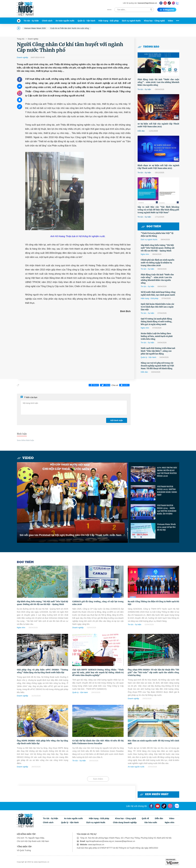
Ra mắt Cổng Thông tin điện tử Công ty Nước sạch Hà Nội (153, 603)
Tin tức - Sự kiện (31, 21)
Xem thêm (98, 779)
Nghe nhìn (145, 254)
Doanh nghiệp (33, 39)
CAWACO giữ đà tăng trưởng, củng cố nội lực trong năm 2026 (98, 603)
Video (170, 21)
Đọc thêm (151, 227)
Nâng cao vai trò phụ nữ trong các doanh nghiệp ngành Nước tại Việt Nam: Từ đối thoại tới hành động (157, 366)
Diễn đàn (141, 131)
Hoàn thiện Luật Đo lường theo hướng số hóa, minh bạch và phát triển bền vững (157, 336)
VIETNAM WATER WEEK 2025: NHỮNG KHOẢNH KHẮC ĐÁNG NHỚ (167, 491)
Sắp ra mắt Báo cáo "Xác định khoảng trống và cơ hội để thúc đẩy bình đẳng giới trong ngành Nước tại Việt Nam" (158, 210)
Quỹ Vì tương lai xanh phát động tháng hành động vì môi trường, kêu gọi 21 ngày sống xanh (156, 322)
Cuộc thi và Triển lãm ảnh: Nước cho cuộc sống (70, 28)
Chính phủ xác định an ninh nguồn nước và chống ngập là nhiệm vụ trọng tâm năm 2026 (158, 263)
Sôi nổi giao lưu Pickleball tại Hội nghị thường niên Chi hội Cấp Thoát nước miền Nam (71, 535)
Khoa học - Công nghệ (154, 21)
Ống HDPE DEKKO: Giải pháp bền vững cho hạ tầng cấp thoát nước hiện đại (43, 742)
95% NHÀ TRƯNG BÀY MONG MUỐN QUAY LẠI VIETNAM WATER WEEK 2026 (167, 472)
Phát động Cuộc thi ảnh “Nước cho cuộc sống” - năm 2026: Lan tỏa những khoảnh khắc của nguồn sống (158, 82)
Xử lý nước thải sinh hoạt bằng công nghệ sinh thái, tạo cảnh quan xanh (158, 293)
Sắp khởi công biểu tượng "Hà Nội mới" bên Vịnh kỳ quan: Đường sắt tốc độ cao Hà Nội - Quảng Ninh (158, 248)
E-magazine (167, 10)
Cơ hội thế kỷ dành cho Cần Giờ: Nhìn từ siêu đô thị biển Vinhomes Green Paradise (98, 742)
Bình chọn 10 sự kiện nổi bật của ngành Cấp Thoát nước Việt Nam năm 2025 (158, 167)
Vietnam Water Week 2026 (35, 28)
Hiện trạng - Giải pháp (109, 21)
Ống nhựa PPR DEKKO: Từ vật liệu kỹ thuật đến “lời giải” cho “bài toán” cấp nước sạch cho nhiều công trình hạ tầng (153, 672)
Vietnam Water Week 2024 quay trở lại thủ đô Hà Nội (166, 527)
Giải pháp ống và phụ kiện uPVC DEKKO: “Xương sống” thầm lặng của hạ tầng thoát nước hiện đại (43, 671)
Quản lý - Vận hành (86, 21)
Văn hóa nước (151, 822)
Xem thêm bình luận (25, 440)
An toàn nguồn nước (65, 21)
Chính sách (47, 21)
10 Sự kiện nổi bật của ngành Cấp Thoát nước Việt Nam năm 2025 (158, 125)
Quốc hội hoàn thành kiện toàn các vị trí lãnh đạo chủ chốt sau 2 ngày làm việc (158, 307)
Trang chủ (21, 39)
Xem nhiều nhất (154, 794)
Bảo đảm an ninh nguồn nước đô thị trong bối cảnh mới (153, 742)
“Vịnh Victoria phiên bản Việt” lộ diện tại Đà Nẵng (157, 235)
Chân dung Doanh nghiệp (125, 822)
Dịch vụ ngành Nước (131, 21)
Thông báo (148, 47)
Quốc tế (145, 818)
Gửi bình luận (117, 420)
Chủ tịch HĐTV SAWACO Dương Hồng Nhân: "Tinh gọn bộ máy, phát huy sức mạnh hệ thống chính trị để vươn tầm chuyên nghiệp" (98, 672)
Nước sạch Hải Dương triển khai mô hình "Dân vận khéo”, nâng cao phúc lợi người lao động (158, 351)
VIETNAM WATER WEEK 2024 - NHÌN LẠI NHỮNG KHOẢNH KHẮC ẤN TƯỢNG (167, 510)
